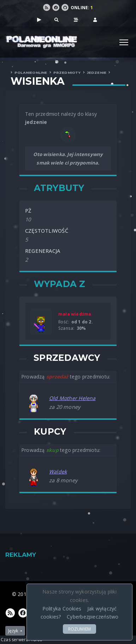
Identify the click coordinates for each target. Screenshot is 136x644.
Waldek (58, 472)
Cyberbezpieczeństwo (93, 617)
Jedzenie (97, 73)
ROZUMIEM (80, 629)
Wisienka (38, 81)
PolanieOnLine (31, 73)
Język (14, 631)
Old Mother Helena (72, 398)
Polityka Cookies (62, 609)
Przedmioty (67, 73)
